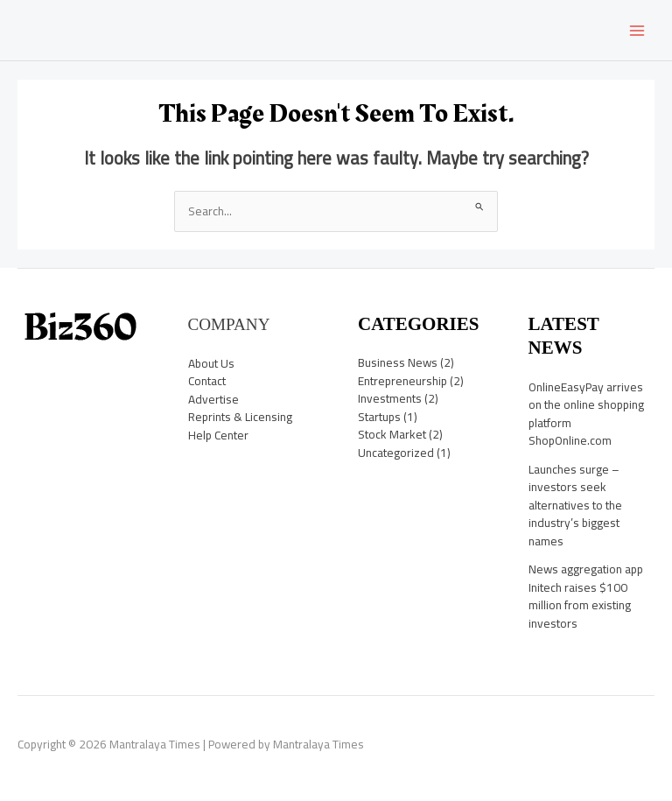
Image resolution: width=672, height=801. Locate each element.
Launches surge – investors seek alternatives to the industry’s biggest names (575, 505)
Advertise (213, 399)
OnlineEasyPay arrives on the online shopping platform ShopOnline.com (586, 414)
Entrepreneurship (402, 381)
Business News (398, 362)
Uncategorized (396, 453)
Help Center (218, 435)
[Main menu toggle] (637, 30)
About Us (211, 363)
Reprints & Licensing (240, 417)
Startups (379, 417)
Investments (390, 398)
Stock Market (392, 434)
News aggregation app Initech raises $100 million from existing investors (586, 596)
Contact (207, 381)
